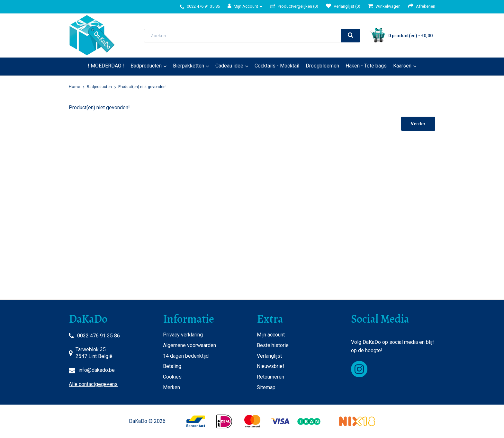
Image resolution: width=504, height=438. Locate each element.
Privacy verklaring (183, 335)
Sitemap (266, 387)
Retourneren (270, 377)
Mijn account (271, 335)
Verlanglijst (269, 356)
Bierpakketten (189, 66)
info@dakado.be (97, 370)
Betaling (172, 366)
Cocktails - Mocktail (277, 66)
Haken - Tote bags (366, 66)
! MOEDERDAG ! (106, 66)
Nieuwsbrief (271, 366)
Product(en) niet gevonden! (142, 87)
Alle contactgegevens (93, 384)
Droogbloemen (322, 66)
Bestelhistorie (273, 345)
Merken (171, 387)
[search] (350, 36)
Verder (418, 124)
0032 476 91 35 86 (99, 336)
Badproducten (146, 66)
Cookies (172, 377)
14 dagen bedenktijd (186, 356)
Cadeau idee (229, 66)
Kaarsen (402, 66)
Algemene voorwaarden (189, 345)
